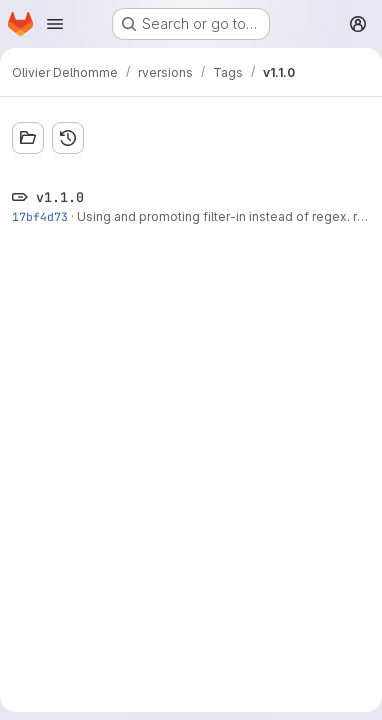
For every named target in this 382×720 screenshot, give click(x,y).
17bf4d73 (40, 216)
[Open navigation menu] (55, 24)
